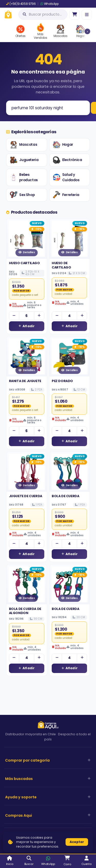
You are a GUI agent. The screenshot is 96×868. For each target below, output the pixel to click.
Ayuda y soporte (21, 797)
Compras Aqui (19, 815)
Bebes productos (24, 178)
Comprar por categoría (27, 760)
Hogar (63, 145)
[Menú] (87, 15)
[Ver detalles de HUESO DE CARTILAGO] (70, 239)
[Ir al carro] (74, 15)
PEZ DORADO (62, 381)
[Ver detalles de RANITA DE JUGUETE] (27, 357)
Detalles (26, 252)
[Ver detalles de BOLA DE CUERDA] (70, 472)
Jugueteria (24, 160)
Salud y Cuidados (66, 178)
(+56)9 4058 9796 (21, 4)
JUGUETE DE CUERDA (26, 496)
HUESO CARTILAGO (24, 263)
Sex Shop (22, 195)
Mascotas (24, 145)
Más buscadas (19, 779)
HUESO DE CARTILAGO (61, 265)
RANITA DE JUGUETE (25, 381)
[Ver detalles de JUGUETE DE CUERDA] (27, 472)
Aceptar (77, 842)
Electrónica (68, 160)
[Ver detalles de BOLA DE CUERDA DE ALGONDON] (27, 584)
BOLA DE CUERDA (65, 496)
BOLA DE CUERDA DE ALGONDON (25, 611)
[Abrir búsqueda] (43, 15)
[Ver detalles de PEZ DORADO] (70, 357)
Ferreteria (66, 195)
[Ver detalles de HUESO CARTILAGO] (27, 239)
